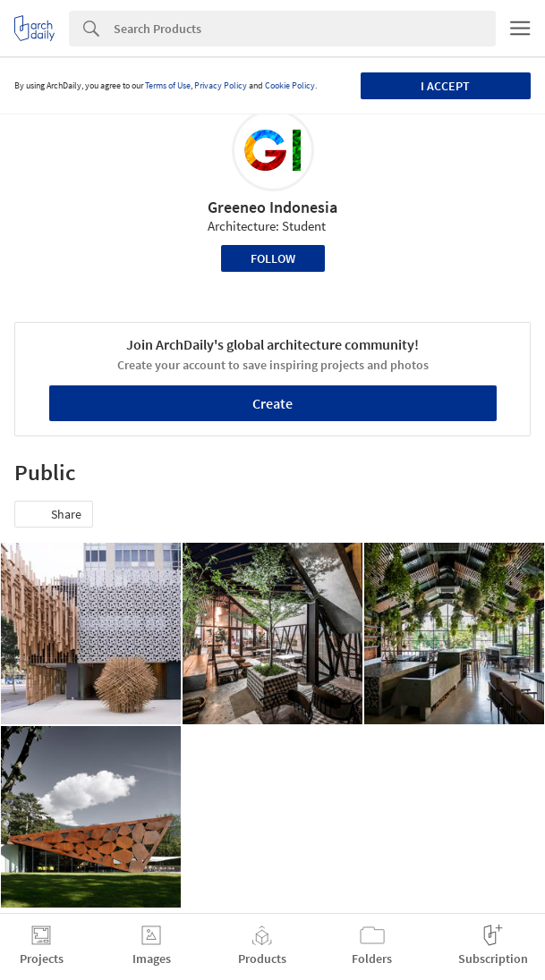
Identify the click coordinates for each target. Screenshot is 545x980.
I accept (445, 86)
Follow (273, 258)
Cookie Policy (290, 85)
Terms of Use (168, 85)
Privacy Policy (221, 85)
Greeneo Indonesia (272, 207)
